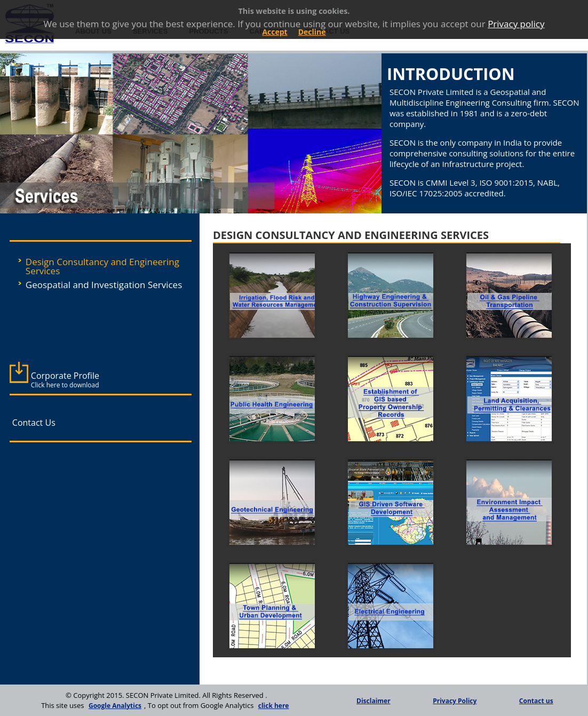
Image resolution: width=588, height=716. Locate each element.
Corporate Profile (65, 380)
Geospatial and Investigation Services (104, 285)
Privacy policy (516, 24)
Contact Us (34, 423)
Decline (312, 32)
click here (274, 706)
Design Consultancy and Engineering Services (102, 266)
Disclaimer (374, 701)
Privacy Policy (455, 701)
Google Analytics (115, 706)
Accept (275, 32)
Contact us (536, 701)
